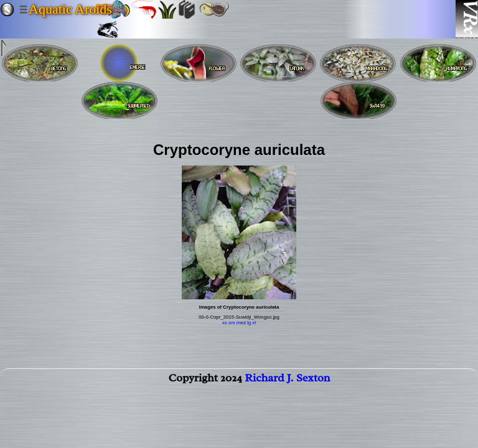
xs (225, 323)
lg (249, 323)
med (241, 323)
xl (254, 323)
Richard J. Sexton (287, 380)
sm (232, 323)
